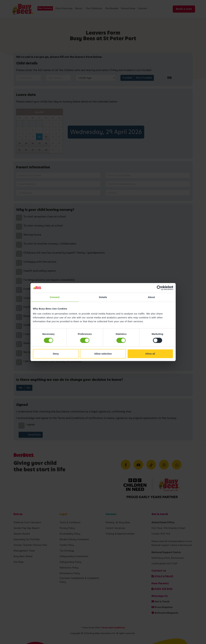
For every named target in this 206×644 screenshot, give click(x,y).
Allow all (150, 354)
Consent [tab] (55, 297)
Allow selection (103, 354)
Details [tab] (103, 297)
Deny (56, 354)
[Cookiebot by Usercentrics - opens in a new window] (159, 288)
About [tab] (151, 297)
